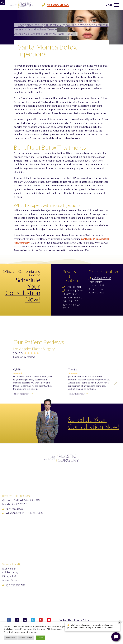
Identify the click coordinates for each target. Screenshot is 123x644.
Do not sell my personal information (20, 632)
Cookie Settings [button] (26, 638)
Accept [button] (40, 638)
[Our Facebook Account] (9, 621)
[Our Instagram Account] (17, 621)
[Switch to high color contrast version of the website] (3, 3)
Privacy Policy (82, 620)
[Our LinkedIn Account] (25, 621)
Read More (10, 638)
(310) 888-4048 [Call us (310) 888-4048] (74, 287)
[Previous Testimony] (116, 400)
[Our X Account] (33, 621)
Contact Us (65, 620)
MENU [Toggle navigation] (112, 5)
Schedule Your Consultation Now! (23, 290)
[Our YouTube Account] (49, 621)
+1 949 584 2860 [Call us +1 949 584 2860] (71, 294)
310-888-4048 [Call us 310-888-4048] (58, 5)
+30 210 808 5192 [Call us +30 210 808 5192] (102, 278)
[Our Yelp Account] (41, 621)
